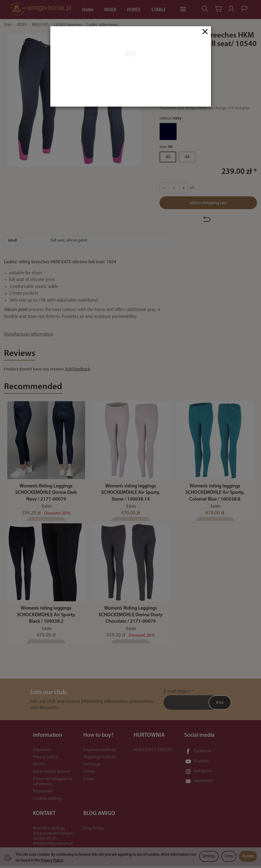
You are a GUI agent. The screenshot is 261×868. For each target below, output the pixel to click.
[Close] (205, 32)
